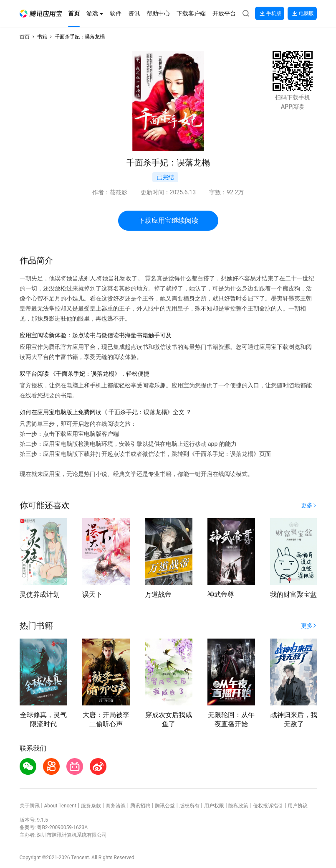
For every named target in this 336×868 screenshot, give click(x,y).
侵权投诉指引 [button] (268, 806)
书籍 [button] (42, 37)
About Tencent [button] (60, 806)
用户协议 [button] (298, 806)
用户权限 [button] (214, 806)
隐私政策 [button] (238, 806)
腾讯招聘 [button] (140, 806)
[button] (41, 14)
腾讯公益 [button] (165, 806)
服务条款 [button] (91, 806)
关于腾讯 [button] (30, 806)
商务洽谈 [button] (116, 806)
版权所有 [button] (189, 806)
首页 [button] (25, 37)
